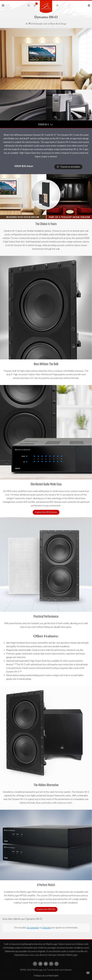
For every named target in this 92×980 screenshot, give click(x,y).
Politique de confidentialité (46, 976)
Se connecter (33, 928)
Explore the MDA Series (46, 512)
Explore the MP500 (46, 909)
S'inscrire (46, 928)
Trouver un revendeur (68, 167)
